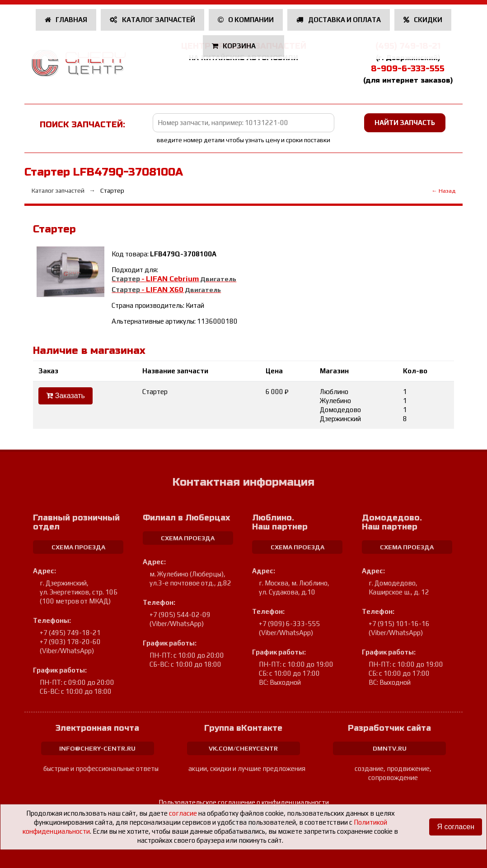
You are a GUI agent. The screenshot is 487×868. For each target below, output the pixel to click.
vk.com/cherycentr (243, 748)
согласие (183, 813)
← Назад (443, 191)
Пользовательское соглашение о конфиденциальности (244, 802)
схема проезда (78, 547)
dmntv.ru (390, 748)
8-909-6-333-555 (408, 69)
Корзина (235, 46)
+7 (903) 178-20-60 (70, 642)
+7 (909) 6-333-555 (289, 624)
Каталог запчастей (152, 20)
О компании (246, 20)
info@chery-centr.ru (97, 748)
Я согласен (456, 827)
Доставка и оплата (339, 20)
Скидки (423, 20)
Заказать (66, 396)
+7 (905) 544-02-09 (180, 615)
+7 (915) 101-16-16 (399, 624)
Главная (66, 20)
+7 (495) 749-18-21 (70, 633)
